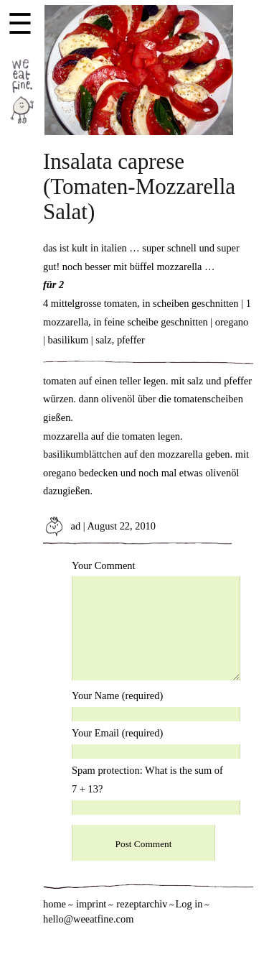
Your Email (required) (117, 733)
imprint (91, 904)
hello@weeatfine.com (88, 919)
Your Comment (104, 565)
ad (62, 526)
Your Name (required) (117, 695)
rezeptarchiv (142, 904)
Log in (189, 904)
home (55, 904)
